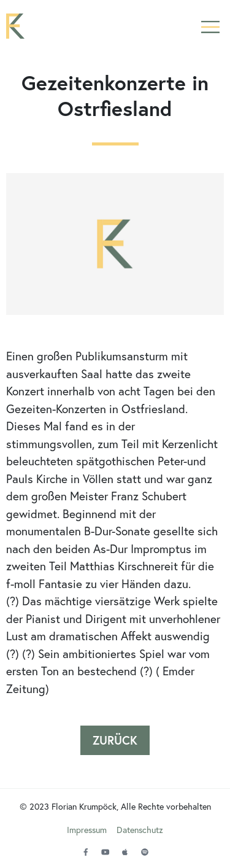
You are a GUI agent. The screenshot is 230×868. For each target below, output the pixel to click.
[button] (210, 26)
